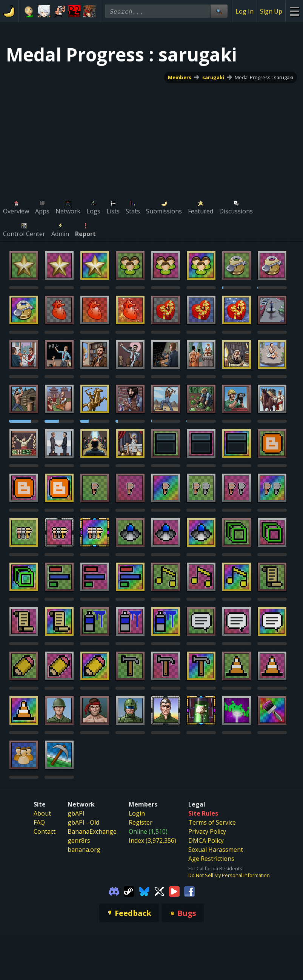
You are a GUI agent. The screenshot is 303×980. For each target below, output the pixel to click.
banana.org (84, 850)
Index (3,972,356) (152, 840)
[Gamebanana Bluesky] (144, 891)
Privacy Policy (207, 831)
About (42, 813)
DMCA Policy (206, 840)
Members (180, 77)
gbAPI (76, 813)
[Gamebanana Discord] (114, 891)
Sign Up (271, 11)
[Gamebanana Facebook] (189, 891)
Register (141, 822)
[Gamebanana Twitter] (159, 891)
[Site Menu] (294, 11)
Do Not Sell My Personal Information (229, 875)
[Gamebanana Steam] (129, 891)
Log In (245, 11)
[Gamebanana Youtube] (174, 891)
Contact (45, 831)
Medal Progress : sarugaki (264, 77)
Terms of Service (212, 822)
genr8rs (79, 840)
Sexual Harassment (216, 850)
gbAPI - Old (83, 822)
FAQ (39, 822)
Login (137, 813)
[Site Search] (219, 11)
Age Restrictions (211, 859)
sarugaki (213, 77)
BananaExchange (92, 831)
